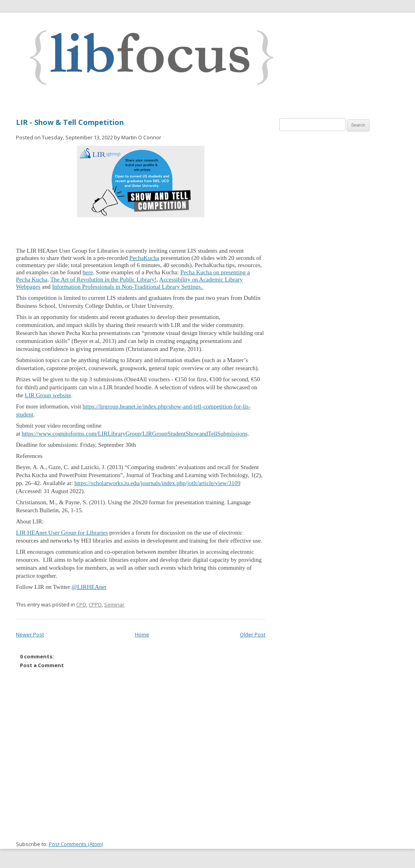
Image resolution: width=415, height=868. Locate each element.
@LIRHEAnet (89, 587)
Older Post (253, 634)
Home (142, 634)
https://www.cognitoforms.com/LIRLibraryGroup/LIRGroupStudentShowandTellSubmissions (135, 434)
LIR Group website (48, 395)
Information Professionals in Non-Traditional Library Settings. (128, 287)
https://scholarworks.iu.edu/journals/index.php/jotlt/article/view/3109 (157, 483)
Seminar (114, 604)
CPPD (95, 604)
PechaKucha (144, 258)
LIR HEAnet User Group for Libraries (62, 533)
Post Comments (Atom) (76, 844)
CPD (81, 604)
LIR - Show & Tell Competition (70, 122)
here (88, 272)
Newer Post (30, 634)
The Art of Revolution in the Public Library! (103, 279)
